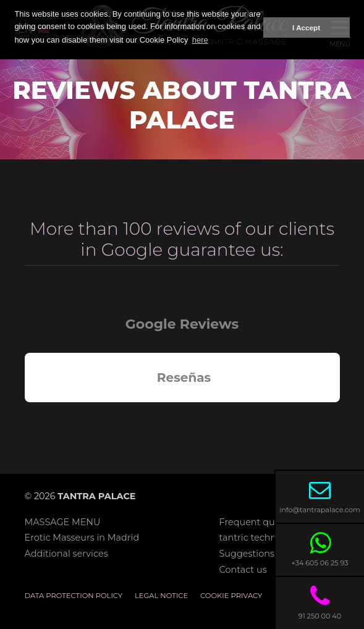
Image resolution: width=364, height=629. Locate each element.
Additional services (66, 554)
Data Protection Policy (74, 596)
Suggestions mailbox (266, 554)
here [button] (200, 40)
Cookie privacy (231, 596)
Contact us (243, 570)
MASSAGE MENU (63, 522)
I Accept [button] (306, 27)
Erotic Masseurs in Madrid (82, 538)
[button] (25, 415)
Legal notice (161, 596)
